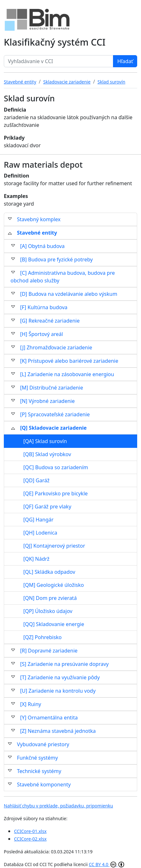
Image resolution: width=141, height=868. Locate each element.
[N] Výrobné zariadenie (47, 401)
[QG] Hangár (38, 520)
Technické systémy (39, 771)
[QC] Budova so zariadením (56, 467)
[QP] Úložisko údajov (48, 611)
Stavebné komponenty (44, 784)
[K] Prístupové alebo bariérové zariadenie (69, 361)
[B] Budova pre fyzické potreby (56, 259)
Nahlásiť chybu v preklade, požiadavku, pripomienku (58, 806)
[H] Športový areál (41, 334)
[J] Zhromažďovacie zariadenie (56, 347)
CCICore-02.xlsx (30, 839)
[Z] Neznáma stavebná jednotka (58, 731)
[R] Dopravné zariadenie (49, 651)
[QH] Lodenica (40, 533)
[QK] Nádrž (36, 559)
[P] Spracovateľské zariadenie (55, 414)
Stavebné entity (37, 233)
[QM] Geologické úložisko (53, 585)
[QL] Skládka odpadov (49, 572)
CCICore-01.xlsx (30, 831)
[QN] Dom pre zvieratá (50, 598)
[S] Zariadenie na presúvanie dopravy (64, 664)
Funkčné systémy (37, 758)
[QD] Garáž (36, 480)
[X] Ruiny (31, 704)
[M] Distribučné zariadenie (52, 388)
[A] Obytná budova (42, 246)
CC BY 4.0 (106, 864)
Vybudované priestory (43, 744)
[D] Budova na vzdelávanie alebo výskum (69, 294)
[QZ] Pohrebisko (42, 637)
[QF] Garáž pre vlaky (47, 507)
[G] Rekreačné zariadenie (50, 321)
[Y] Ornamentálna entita (49, 718)
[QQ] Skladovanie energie (54, 624)
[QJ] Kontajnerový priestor (54, 546)
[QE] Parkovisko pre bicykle (55, 493)
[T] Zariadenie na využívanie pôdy (60, 677)
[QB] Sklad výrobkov (47, 454)
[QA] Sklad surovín (45, 441)
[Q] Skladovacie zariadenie (53, 428)
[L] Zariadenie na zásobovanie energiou (67, 374)
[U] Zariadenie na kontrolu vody (58, 691)
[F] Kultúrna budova (44, 307)
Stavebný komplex (39, 219)
